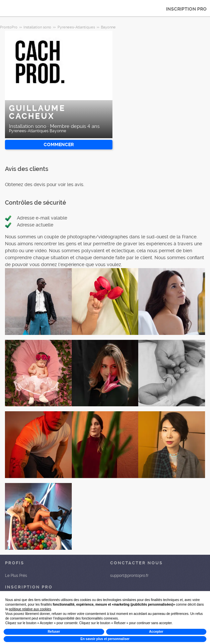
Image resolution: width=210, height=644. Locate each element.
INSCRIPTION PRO (186, 9)
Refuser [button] (54, 632)
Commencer (59, 144)
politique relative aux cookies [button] (30, 609)
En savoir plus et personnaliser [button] (105, 639)
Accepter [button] (156, 632)
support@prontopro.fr (129, 576)
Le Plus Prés (16, 576)
